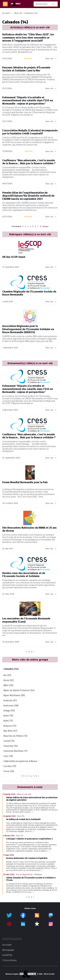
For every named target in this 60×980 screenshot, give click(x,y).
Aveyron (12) (10, 726)
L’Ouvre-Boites (9, 960)
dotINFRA (7, 955)
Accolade (7, 945)
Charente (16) (11, 746)
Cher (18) (8, 756)
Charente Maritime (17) (15, 751)
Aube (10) (8, 716)
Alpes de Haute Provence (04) (19, 690)
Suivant (45, 226)
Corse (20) (9, 771)
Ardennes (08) (11, 706)
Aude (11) (8, 721)
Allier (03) (8, 685)
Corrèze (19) (10, 766)
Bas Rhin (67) (10, 731)
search (53, 4)
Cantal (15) (9, 741)
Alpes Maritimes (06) (14, 695)
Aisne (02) (9, 680)
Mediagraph (8, 950)
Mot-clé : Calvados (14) (26, 13)
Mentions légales (12, 974)
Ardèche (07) (10, 701)
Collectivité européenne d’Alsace (20, 761)
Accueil (6, 13)
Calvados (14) (11, 669)
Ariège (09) (9, 711)
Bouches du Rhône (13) (15, 736)
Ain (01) (7, 675)
